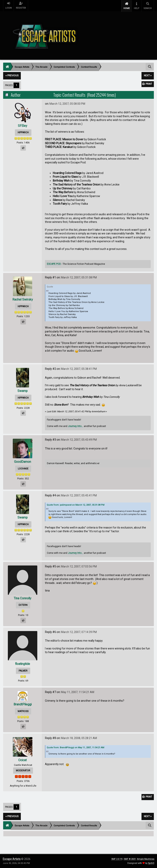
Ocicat (23, 759)
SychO (151, 863)
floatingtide (22, 663)
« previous (12, 75)
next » (148, 75)
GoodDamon (23, 461)
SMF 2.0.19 (117, 859)
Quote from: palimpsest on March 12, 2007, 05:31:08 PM (76, 504)
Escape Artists (12, 859)
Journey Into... (76, 426)
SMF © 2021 (130, 859)
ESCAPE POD (54, 263)
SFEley (22, 125)
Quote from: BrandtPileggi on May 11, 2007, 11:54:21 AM (75, 747)
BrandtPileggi (22, 704)
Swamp (23, 390)
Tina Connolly (22, 598)
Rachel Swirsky (22, 299)
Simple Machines (146, 859)
